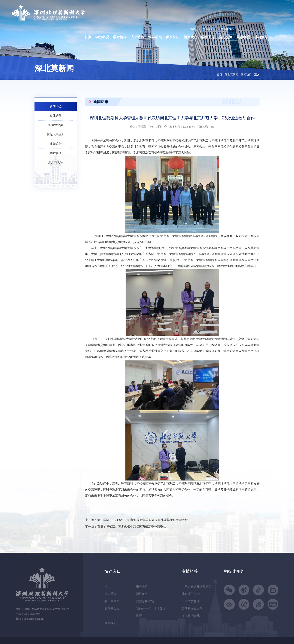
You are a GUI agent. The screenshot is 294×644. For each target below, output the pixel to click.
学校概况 (102, 37)
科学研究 (155, 37)
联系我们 (110, 623)
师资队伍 (173, 37)
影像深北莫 (56, 125)
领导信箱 (208, 29)
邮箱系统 (110, 594)
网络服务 (142, 594)
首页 (88, 37)
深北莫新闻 (232, 75)
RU (255, 29)
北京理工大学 (191, 594)
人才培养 (137, 37)
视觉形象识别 (145, 601)
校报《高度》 (56, 134)
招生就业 (190, 37)
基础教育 (261, 37)
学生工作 (208, 37)
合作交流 (226, 37)
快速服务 (228, 29)
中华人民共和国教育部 (197, 587)
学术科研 (56, 153)
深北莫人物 (56, 163)
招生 (107, 587)
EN (244, 29)
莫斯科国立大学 (192, 608)
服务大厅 (142, 587)
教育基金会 (112, 608)
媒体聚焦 (56, 116)
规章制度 (243, 37)
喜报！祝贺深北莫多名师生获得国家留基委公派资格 (132, 527)
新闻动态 (246, 75)
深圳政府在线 (191, 616)
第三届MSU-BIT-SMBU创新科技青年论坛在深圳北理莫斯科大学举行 (142, 520)
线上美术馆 (112, 601)
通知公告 (56, 144)
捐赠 (193, 29)
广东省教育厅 (191, 601)
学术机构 (120, 37)
